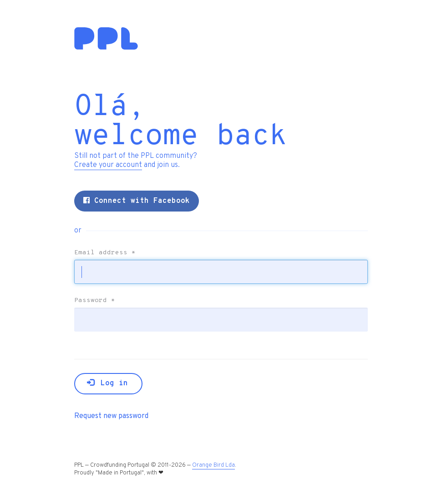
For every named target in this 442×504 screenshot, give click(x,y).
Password (95, 301)
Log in (107, 383)
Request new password (111, 416)
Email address (105, 253)
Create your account (108, 165)
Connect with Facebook (137, 201)
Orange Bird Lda (213, 465)
